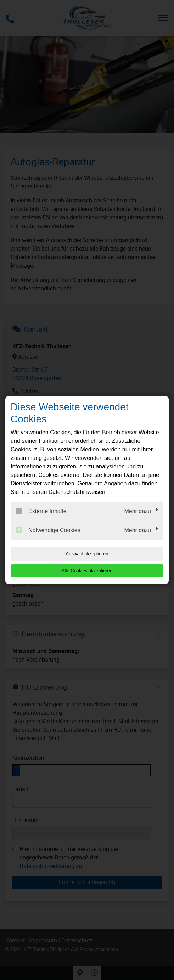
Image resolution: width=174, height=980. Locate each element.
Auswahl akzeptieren (87, 554)
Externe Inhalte (41, 511)
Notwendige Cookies (48, 530)
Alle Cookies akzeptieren (87, 571)
